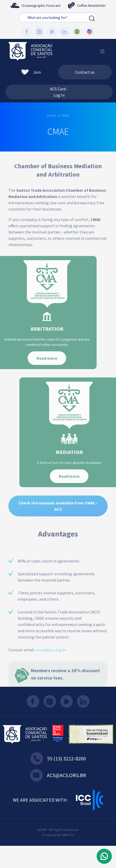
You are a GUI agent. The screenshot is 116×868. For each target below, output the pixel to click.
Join (31, 72)
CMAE (65, 115)
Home (51, 115)
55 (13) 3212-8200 (58, 759)
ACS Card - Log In (59, 92)
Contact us (85, 72)
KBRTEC (68, 835)
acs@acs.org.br (58, 775)
